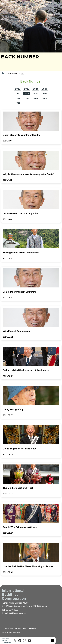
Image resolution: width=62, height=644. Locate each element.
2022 (18, 94)
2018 (18, 98)
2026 (18, 89)
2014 (18, 103)
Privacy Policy (21, 628)
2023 (44, 89)
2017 (27, 98)
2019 (44, 94)
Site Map (32, 628)
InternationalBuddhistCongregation (6, 640)
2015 (44, 98)
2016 (35, 98)
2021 (27, 94)
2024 (36, 89)
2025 (27, 89)
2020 (35, 94)
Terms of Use (8, 628)
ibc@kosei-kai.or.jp (17, 613)
